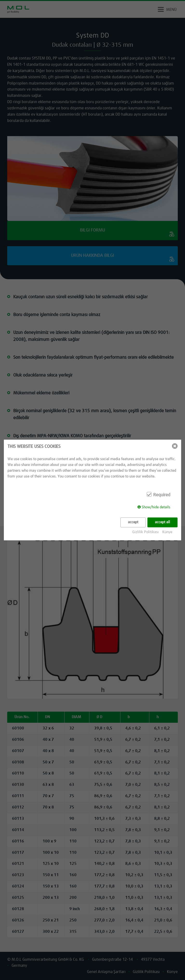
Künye (167, 532)
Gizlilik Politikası (145, 532)
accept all (162, 522)
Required (162, 495)
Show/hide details (156, 507)
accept (133, 522)
